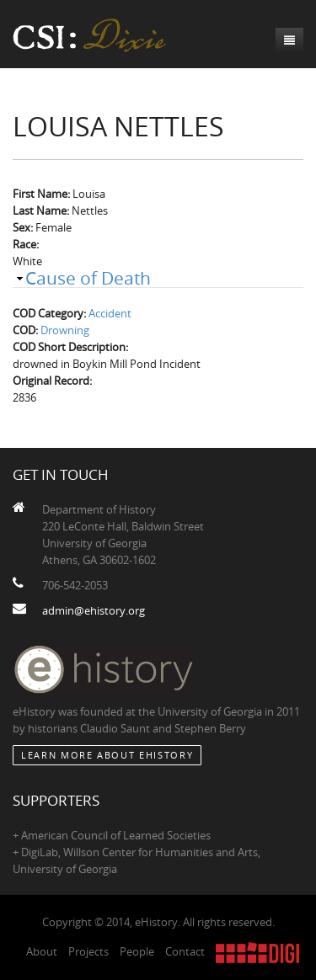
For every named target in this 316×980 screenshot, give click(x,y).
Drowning (65, 330)
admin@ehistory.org (94, 610)
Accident (110, 313)
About (42, 951)
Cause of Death (88, 278)
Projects (88, 951)
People (137, 951)
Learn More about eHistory (107, 755)
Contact (185, 951)
